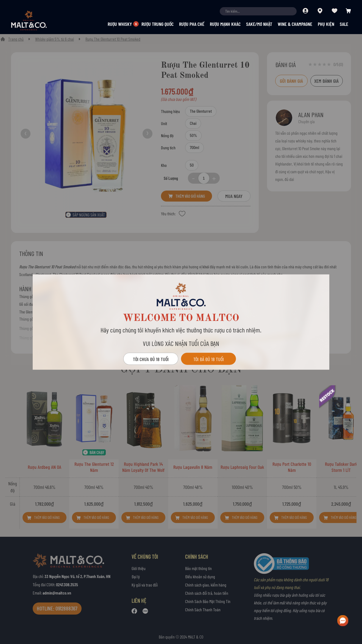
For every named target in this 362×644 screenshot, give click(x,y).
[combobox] (258, 11)
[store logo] (38, 20)
